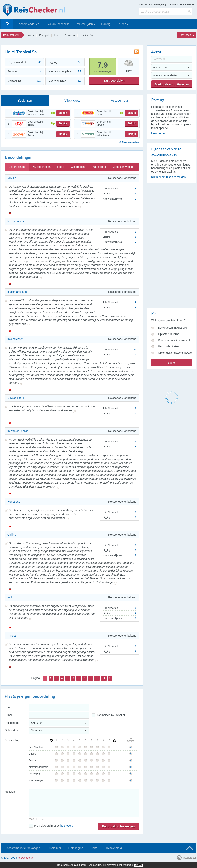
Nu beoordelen (114, 81)
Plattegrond (99, 167)
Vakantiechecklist (59, 24)
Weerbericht (78, 167)
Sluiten (139, 865)
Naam (8, 707)
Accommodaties (29, 24)
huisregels (67, 826)
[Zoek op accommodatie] (163, 11)
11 (104, 678)
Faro (57, 35)
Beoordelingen (17, 167)
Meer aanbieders (130, 142)
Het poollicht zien (168, 346)
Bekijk (63, 113)
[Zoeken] (190, 11)
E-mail (9, 715)
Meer (122, 24)
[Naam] (59, 707)
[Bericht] (84, 803)
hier (109, 865)
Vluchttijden (85, 24)
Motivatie (10, 792)
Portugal (44, 35)
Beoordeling (12, 740)
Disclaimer (54, 848)
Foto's (61, 167)
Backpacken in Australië (173, 328)
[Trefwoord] (172, 59)
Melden (10, 213)
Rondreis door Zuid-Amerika (175, 340)
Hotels (30, 35)
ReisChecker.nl (11, 35)
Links (94, 848)
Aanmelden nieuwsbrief (111, 715)
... (90, 678)
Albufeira (70, 35)
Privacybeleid (113, 848)
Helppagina (76, 848)
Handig (106, 24)
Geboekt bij (12, 730)
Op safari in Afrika (169, 334)
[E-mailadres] (59, 715)
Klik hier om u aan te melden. (169, 177)
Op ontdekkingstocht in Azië (175, 353)
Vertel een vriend (123, 167)
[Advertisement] (163, 245)
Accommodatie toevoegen (23, 848)
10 (97, 678)
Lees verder (158, 133)
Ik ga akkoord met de (53, 826)
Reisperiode (12, 723)
